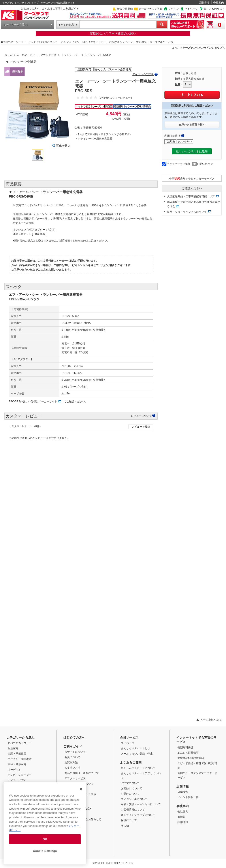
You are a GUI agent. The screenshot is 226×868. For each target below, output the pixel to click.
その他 (125, 826)
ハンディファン (70, 42)
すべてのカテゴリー (20, 743)
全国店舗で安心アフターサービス (192, 178)
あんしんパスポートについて (138, 768)
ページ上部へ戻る (211, 720)
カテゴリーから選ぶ (15, 25)
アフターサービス (75, 778)
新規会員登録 (125, 9)
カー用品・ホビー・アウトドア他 (36, 55)
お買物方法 (71, 762)
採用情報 (204, 3)
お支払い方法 (72, 768)
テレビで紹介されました (43, 42)
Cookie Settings (45, 851)
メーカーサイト (48, 401)
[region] (45, 823)
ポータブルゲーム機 (161, 42)
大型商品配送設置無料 (191, 758)
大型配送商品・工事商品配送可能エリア (191, 196)
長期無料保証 (185, 747)
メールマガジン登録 (151, 9)
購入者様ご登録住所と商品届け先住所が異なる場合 (194, 204)
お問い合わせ (205, 164)
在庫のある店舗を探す (192, 125)
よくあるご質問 (51, 9)
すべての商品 (66, 25)
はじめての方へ (30, 9)
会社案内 (218, 3)
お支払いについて (132, 788)
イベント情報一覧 (188, 797)
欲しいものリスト (214, 9)
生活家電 (13, 748)
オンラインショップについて (138, 815)
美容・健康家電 (17, 764)
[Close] (81, 789)
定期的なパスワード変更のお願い (113, 33)
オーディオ (14, 770)
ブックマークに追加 (179, 164)
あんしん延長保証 (188, 753)
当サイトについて (75, 752)
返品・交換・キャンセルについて (187, 212)
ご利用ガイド (71, 9)
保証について (129, 820)
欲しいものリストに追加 (192, 151)
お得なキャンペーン (121, 42)
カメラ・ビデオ (17, 780)
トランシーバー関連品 (98, 55)
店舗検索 (183, 792)
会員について (72, 757)
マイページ (191, 9)
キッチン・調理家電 (20, 759)
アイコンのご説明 (143, 74)
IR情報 (181, 817)
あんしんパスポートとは (136, 748)
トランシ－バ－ (70, 55)
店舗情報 (183, 786)
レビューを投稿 (141, 427)
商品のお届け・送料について (82, 773)
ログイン (173, 9)
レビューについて (141, 416)
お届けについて (130, 794)
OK (45, 839)
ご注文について (130, 783)
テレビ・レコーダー (20, 775)
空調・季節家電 (17, 754)
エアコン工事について (134, 799)
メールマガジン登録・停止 (137, 754)
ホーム (8, 55)
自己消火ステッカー (94, 42)
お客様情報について (133, 810)
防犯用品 (141, 42)
